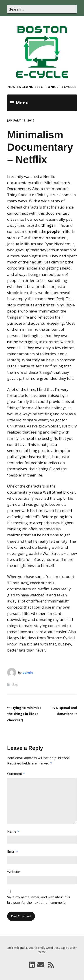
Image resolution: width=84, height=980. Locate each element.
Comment (16, 773)
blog (15, 684)
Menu (22, 103)
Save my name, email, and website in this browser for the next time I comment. (39, 900)
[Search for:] (42, 9)
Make (23, 948)
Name (13, 831)
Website (14, 872)
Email (13, 851)
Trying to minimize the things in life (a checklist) (24, 714)
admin (28, 672)
